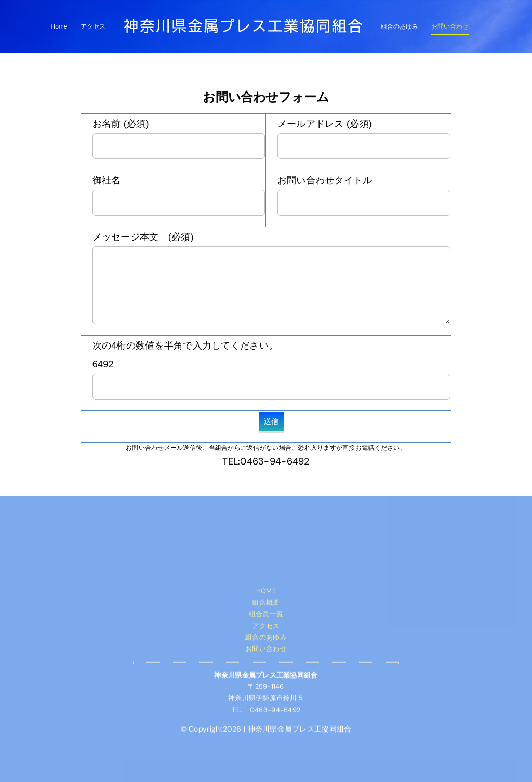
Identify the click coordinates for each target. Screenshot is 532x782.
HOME (266, 593)
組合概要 (266, 604)
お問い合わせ (266, 651)
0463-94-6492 (275, 461)
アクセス (266, 627)
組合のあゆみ (266, 639)
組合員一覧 (266, 616)
